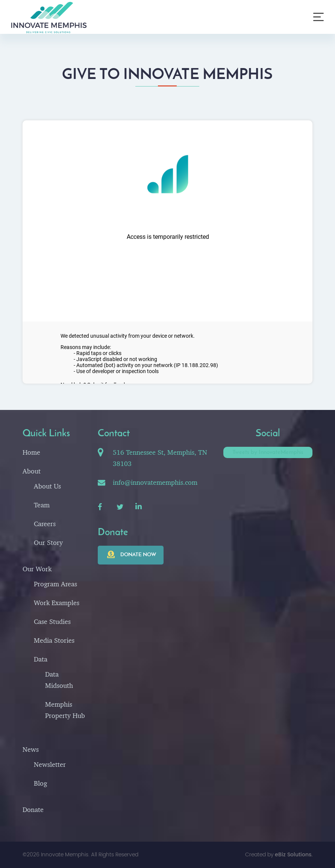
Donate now (138, 555)
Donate (33, 810)
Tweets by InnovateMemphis (268, 452)
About (32, 471)
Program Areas (55, 584)
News (31, 749)
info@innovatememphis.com (155, 482)
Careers (45, 524)
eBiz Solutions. (294, 855)
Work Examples (57, 603)
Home (31, 452)
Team (42, 505)
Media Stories (54, 640)
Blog (40, 783)
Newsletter (50, 764)
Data (41, 659)
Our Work (37, 569)
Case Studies (52, 621)
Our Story (48, 542)
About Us (47, 486)
